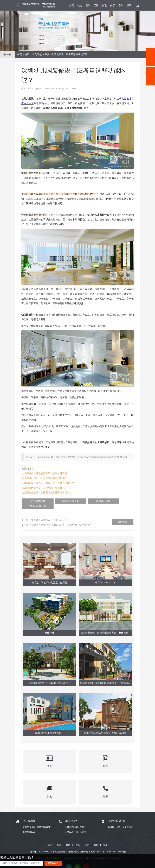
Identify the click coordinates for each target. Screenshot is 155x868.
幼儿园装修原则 (59, 501)
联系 (129, 5)
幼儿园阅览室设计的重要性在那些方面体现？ (46, 492)
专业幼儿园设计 (108, 501)
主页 (20, 54)
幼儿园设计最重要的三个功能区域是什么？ (44, 488)
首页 (72, 5)
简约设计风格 (84, 501)
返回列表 (123, 517)
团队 (96, 5)
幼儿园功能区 (34, 501)
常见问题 (37, 54)
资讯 (104, 5)
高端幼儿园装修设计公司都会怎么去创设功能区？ (48, 483)
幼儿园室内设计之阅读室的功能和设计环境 (44, 473)
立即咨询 (53, 863)
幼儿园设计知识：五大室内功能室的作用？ (44, 478)
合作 (121, 5)
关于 (113, 5)
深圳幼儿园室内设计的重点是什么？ (50, 515)
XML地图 (122, 847)
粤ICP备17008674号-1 (107, 847)
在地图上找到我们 (118, 815)
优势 (80, 5)
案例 (88, 5)
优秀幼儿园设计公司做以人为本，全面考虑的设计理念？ (61, 519)
